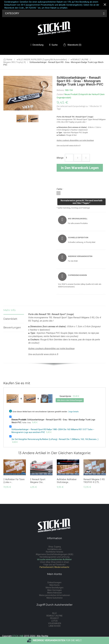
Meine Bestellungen (55, 588)
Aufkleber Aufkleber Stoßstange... (67, 481)
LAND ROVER (55, 626)
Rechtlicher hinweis (54, 552)
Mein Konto (55, 585)
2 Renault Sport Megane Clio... (38, 481)
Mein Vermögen (55, 590)
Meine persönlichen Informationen (55, 595)
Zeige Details (73, 412)
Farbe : (60, 189)
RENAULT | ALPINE (54, 616)
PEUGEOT (54, 618)
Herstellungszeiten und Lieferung (54, 557)
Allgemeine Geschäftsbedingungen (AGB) (54, 554)
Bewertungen (12, 328)
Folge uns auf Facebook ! (55, 565)
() (74, 45)
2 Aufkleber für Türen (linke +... (14, 481)
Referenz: (61, 90)
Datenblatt (10, 319)
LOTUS (54, 621)
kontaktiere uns (54, 549)
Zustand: (60, 94)
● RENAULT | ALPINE (80, 60)
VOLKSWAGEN (55, 623)
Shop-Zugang (55, 547)
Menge (60, 158)
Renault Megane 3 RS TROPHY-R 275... (94, 481)
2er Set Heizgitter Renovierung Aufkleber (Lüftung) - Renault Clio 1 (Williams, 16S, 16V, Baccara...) (55, 439)
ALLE (54, 613)
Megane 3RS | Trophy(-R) (15, 62)
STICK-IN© (18, 636)
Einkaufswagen (54, 582)
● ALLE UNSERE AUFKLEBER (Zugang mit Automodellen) (42, 60)
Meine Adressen (55, 593)
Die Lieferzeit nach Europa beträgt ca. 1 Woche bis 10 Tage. (79, 108)
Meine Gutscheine (55, 598)
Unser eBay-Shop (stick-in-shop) (54, 562)
